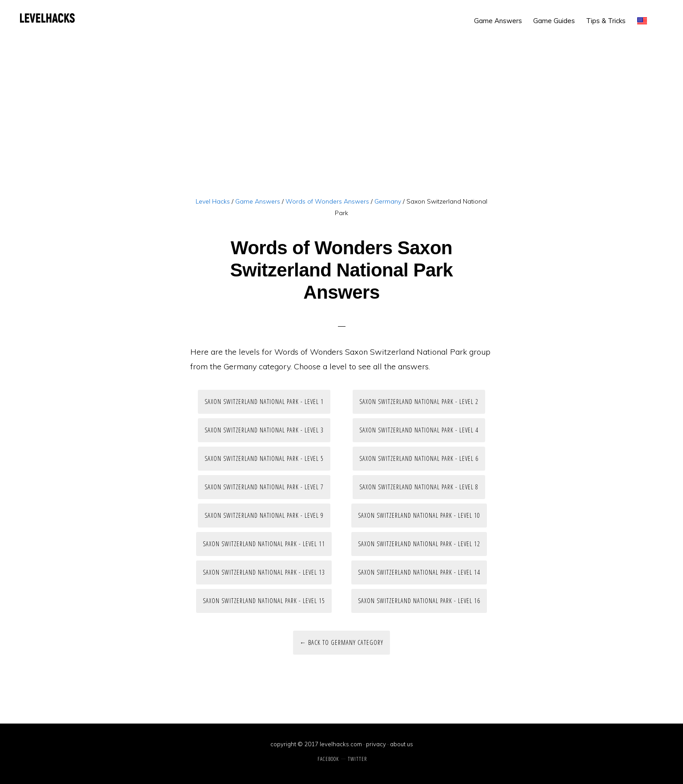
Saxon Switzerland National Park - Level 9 (264, 515)
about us (402, 744)
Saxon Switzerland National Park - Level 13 (264, 572)
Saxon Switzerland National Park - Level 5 (264, 458)
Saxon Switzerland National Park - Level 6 (419, 458)
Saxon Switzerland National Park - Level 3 (264, 430)
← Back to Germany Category (341, 642)
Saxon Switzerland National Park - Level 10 (419, 515)
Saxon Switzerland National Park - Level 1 (264, 402)
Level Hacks (47, 18)
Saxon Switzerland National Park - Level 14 (419, 572)
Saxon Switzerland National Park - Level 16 (419, 601)
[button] (661, 14)
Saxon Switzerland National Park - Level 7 (264, 487)
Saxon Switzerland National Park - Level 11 (264, 544)
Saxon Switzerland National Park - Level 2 (419, 402)
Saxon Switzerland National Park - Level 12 (419, 544)
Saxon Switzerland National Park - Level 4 (419, 430)
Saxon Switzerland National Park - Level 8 (419, 487)
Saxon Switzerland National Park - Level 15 (264, 601)
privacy (376, 744)
